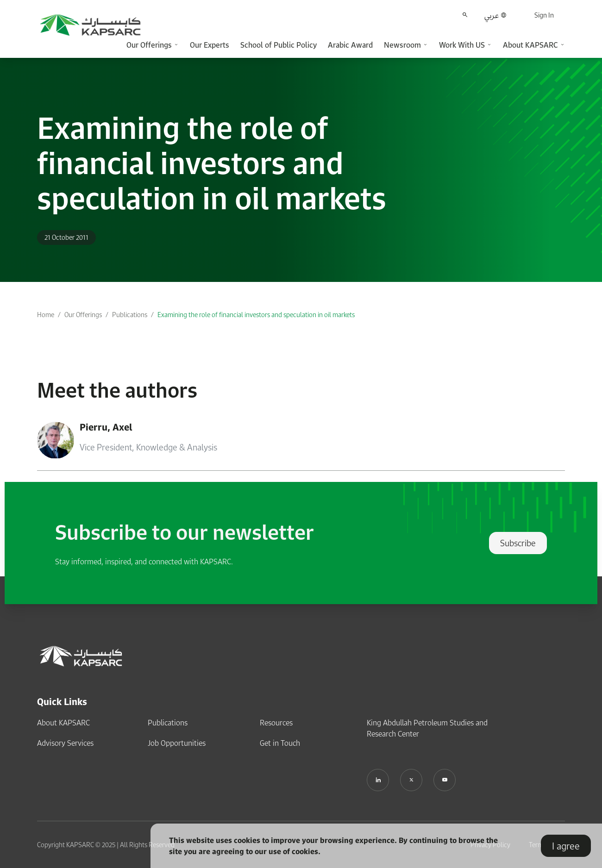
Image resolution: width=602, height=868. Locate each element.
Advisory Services (65, 743)
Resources (276, 723)
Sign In (544, 15)
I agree (566, 846)
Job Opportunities (177, 743)
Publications (130, 315)
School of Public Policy (279, 45)
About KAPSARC (63, 723)
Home (46, 315)
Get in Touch (280, 743)
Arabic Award (350, 45)
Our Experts (210, 45)
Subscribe (518, 543)
